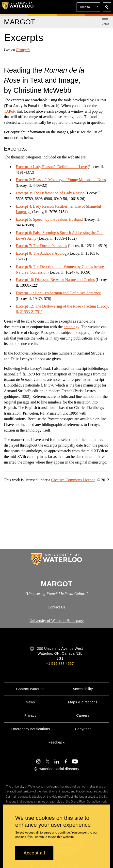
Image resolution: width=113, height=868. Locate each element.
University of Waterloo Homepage (56, 621)
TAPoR (10, 111)
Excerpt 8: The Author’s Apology (42, 253)
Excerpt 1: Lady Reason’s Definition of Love (51, 167)
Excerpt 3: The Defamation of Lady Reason (50, 193)
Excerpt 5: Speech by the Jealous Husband (49, 219)
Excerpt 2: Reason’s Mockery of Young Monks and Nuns (61, 180)
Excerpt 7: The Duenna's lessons (41, 246)
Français (23, 50)
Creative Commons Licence (73, 480)
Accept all (34, 853)
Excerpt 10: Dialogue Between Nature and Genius (55, 280)
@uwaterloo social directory (56, 769)
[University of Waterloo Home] (18, 7)
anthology (72, 327)
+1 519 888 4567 (60, 664)
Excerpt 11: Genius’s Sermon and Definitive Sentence (58, 293)
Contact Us (57, 607)
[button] (88, 7)
